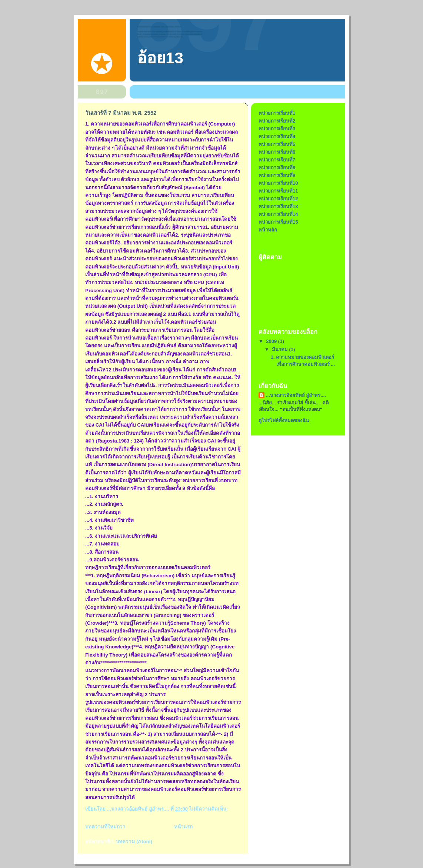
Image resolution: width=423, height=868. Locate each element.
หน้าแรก (183, 827)
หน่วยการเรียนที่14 (278, 214)
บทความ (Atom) (134, 842)
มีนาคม (281, 349)
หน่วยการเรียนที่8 (277, 168)
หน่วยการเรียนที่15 (278, 222)
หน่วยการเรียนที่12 (278, 199)
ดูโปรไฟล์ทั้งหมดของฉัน (284, 420)
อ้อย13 (160, 58)
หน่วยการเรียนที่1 (277, 113)
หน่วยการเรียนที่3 (277, 129)
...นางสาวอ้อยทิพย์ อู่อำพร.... (296, 395)
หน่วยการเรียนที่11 (278, 191)
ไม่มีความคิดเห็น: (209, 809)
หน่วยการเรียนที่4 (277, 136)
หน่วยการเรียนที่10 (278, 183)
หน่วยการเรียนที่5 (277, 144)
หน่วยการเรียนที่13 (278, 206)
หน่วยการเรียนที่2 (277, 121)
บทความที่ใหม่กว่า (105, 827)
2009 (272, 341)
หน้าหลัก (268, 230)
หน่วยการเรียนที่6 (277, 152)
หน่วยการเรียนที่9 (277, 175)
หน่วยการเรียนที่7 (277, 160)
